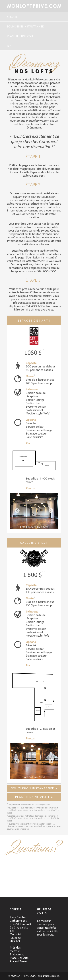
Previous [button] (17, 511)
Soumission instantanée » (34, 788)
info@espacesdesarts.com (34, 890)
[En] (10, 46)
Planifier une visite (21, 36)
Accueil (12, 17)
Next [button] (51, 511)
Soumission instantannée (25, 26)
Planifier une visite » (34, 797)
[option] (34, 511)
